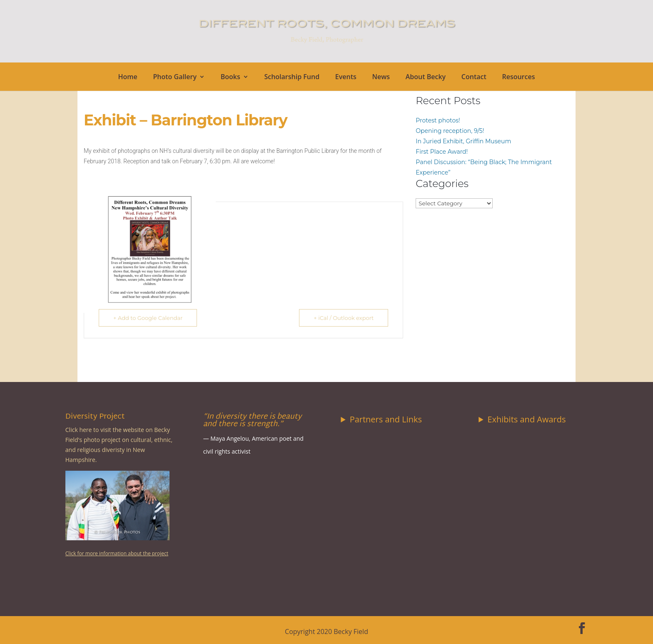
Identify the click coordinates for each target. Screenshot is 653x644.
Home (128, 77)
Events (346, 77)
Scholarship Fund (292, 77)
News (381, 77)
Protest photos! (438, 120)
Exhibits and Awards (526, 419)
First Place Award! (442, 152)
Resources (518, 77)
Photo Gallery (175, 77)
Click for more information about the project (117, 553)
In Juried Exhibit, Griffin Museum (463, 141)
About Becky (426, 77)
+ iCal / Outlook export (344, 318)
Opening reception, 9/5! (450, 131)
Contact (474, 77)
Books (231, 77)
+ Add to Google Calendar (148, 318)
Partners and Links (386, 419)
